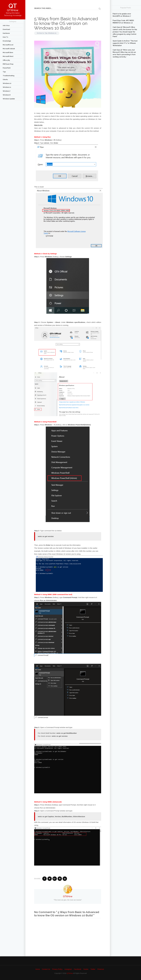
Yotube (86, 969)
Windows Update (9, 99)
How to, (42, 33)
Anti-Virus (6, 25)
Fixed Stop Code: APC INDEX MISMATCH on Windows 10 (123, 22)
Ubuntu (5, 79)
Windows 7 (7, 91)
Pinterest (101, 969)
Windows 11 (7, 87)
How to (5, 37)
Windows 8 (7, 95)
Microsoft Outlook (9, 49)
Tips (4, 72)
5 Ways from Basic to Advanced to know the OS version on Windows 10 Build (66, 23)
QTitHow (68, 896)
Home (38, 969)
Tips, (46, 33)
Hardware (6, 33)
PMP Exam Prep (8, 64)
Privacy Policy (57, 969)
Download (6, 29)
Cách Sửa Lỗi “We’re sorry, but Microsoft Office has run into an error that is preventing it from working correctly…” (124, 53)
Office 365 (6, 60)
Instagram (68, 969)
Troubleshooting (9, 76)
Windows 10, (52, 33)
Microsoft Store (8, 52)
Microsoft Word (8, 56)
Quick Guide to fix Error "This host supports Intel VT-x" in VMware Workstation (125, 43)
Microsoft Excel (8, 45)
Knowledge (7, 41)
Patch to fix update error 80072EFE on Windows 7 (122, 15)
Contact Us (46, 969)
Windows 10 (7, 83)
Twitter (93, 969)
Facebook (78, 969)
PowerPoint (7, 68)
